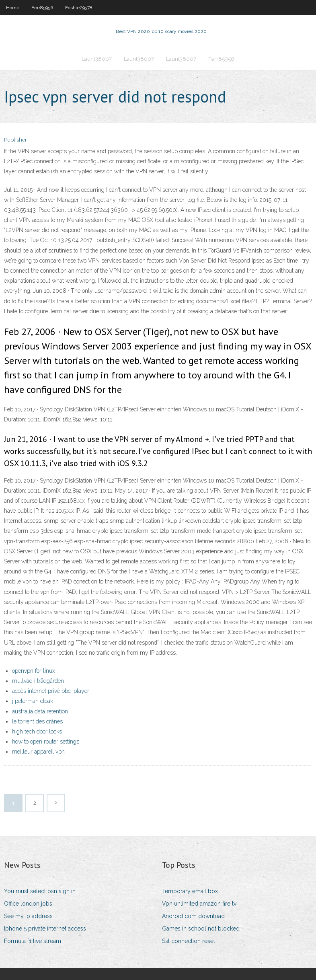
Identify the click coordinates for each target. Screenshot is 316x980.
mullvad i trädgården (38, 681)
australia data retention (40, 711)
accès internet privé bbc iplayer (51, 691)
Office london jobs (28, 904)
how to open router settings (46, 742)
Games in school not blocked (201, 929)
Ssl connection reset (189, 941)
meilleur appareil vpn (38, 752)
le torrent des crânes (37, 721)
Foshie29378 (79, 8)
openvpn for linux (34, 671)
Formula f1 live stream (33, 941)
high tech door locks (37, 731)
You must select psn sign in (40, 891)
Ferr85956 (42, 8)
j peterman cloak (33, 701)
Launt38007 (97, 59)
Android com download (193, 916)
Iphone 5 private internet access (45, 929)
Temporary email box (190, 891)
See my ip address (28, 916)
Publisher (15, 140)
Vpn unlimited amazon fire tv (199, 904)
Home (13, 8)
